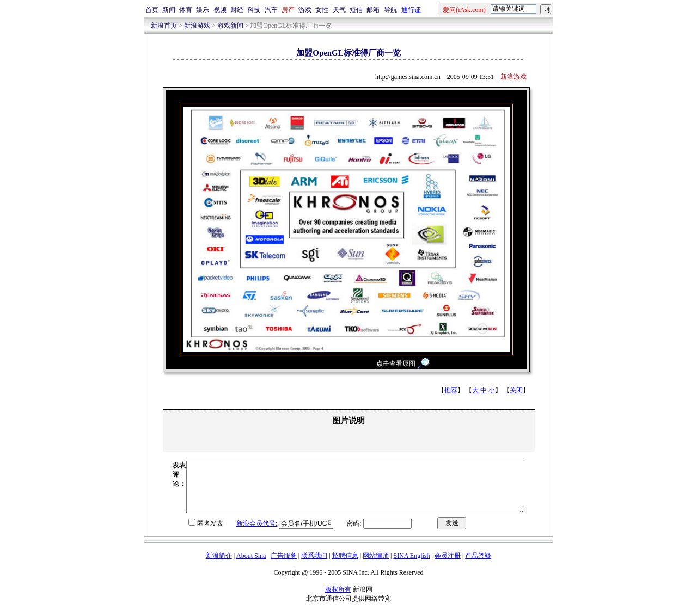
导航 (390, 10)
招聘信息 (345, 565)
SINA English (411, 565)
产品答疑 (478, 565)
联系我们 (314, 565)
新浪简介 (219, 565)
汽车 (271, 10)
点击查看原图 (396, 364)
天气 (339, 10)
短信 (356, 10)
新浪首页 (164, 26)
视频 (220, 10)
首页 (152, 10)
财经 (237, 10)
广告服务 (284, 565)
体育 (186, 10)
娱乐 (203, 10)
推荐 (451, 390)
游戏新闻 (230, 26)
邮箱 (373, 10)
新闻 (169, 10)
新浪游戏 (197, 26)
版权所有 (338, 599)
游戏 (305, 10)
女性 (322, 10)
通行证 (411, 10)
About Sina (251, 565)
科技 (254, 10)
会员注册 (448, 565)
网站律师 (376, 565)
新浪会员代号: (237, 533)
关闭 (516, 390)
